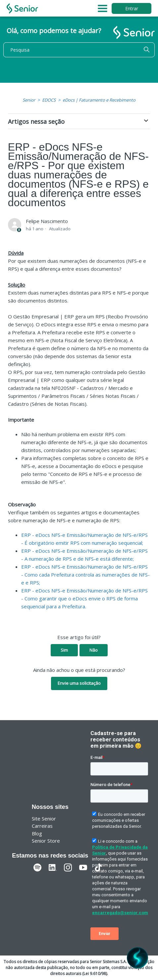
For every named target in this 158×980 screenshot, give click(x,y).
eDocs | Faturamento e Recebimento (99, 100)
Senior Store (46, 841)
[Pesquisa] (79, 50)
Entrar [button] (132, 8)
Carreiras (42, 826)
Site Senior (44, 818)
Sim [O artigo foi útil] (64, 650)
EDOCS (49, 100)
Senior (29, 100)
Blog (37, 833)
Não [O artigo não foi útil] (94, 650)
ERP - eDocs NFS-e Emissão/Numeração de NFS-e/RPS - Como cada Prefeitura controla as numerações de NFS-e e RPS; (85, 575)
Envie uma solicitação (79, 683)
